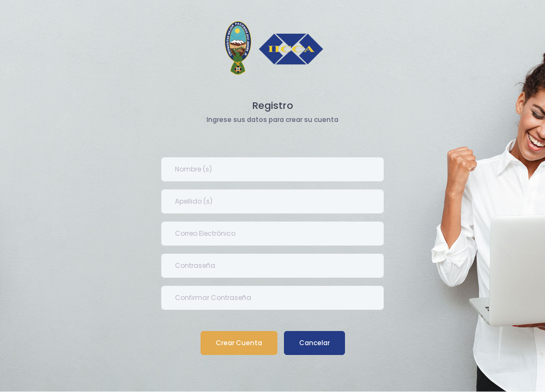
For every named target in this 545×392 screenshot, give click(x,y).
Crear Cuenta (239, 343)
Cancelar (314, 343)
